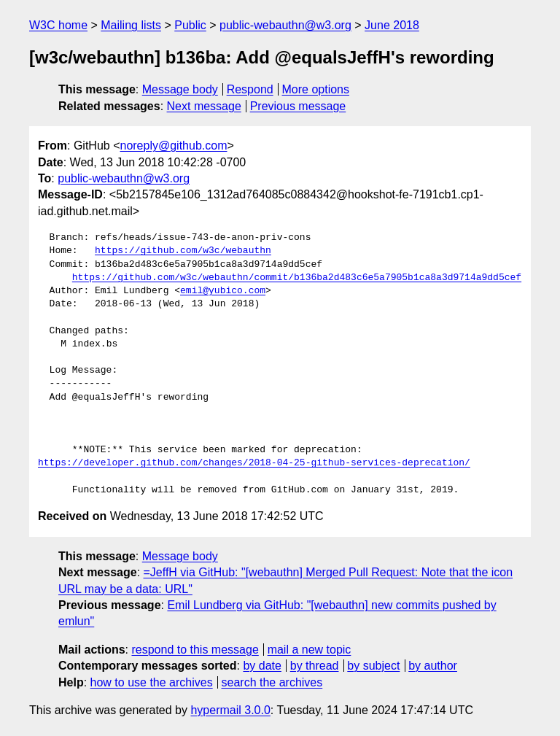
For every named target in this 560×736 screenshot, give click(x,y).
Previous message (298, 106)
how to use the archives (152, 682)
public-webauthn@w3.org (285, 25)
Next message (204, 106)
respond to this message (195, 650)
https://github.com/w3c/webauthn (183, 251)
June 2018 (392, 25)
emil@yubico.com (223, 291)
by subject (373, 666)
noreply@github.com (173, 146)
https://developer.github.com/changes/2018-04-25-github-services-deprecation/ (254, 463)
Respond (250, 89)
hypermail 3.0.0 (230, 710)
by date (262, 666)
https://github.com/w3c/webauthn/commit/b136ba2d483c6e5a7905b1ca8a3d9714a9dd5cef (297, 278)
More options (316, 89)
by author (433, 666)
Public (190, 25)
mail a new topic (310, 650)
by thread (315, 666)
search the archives (272, 682)
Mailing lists (131, 25)
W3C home (58, 25)
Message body (180, 89)
